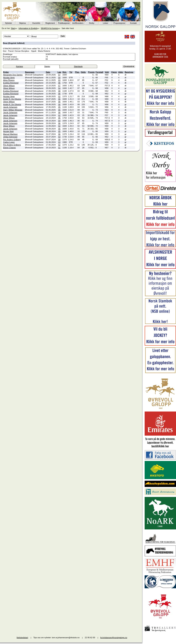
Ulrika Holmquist (10, 137)
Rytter (6, 72)
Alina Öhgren (9, 80)
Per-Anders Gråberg (12, 140)
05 (59, 107)
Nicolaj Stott (8, 131)
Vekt (107, 72)
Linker (106, 23)
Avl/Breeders (78, 23)
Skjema (22, 23)
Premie (91, 72)
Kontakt (133, 23)
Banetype (129, 72)
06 (59, 83)
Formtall (99, 72)
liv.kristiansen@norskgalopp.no (114, 638)
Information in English (28, 28)
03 (59, 80)
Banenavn (30, 72)
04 (59, 78)
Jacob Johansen (10, 107)
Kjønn (114, 72)
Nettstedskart (22, 638)
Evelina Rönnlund (11, 83)
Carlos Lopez (9, 142)
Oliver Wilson (9, 86)
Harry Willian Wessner (13, 110)
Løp (59, 72)
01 (59, 148)
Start (13, 28)
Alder (121, 72)
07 (59, 75)
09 (59, 140)
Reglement (50, 23)
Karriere (20, 66)
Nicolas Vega (9, 78)
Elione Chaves (9, 148)
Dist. (64, 72)
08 (59, 91)
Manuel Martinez (10, 134)
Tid (71, 72)
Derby (92, 23)
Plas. (77, 72)
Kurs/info (36, 23)
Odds (83, 72)
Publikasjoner (64, 23)
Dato (48, 72)
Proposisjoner (119, 23)
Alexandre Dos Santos (13, 75)
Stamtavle (78, 66)
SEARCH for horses (49, 28)
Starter (47, 66)
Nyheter (9, 23)
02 (59, 96)
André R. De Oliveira (12, 99)
